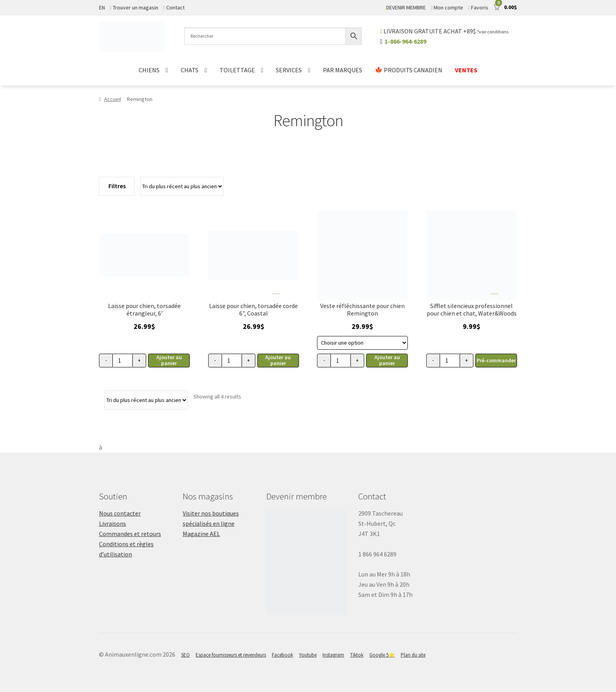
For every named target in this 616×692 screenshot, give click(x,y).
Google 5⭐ (382, 655)
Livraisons (113, 523)
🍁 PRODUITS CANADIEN (409, 70)
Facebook (282, 655)
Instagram (333, 655)
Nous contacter (120, 513)
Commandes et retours (130, 534)
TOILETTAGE (237, 70)
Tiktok (357, 655)
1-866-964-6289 (405, 41)
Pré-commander (496, 360)
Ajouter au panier (169, 360)
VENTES (466, 70)
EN (102, 7)
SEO (185, 655)
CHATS (190, 70)
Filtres (117, 186)
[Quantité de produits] (123, 361)
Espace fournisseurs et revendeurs (231, 655)
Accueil (113, 99)
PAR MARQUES (343, 70)
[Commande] (182, 186)
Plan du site (413, 655)
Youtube (308, 655)
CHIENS (149, 70)
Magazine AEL (201, 534)
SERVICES (289, 70)
